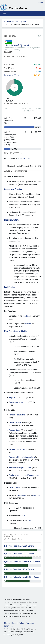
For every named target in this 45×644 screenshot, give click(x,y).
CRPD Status (14, 488)
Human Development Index (20, 468)
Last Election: (10, 287)
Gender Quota (15, 430)
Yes (25, 516)
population (22, 495)
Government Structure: (13, 189)
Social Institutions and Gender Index (24, 475)
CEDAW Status (15, 422)
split (36, 274)
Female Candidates (17, 449)
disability (36, 495)
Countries (14, 22)
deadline (26, 316)
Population (13, 398)
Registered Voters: (13, 75)
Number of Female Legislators (22, 457)
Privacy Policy (18, 623)
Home (6, 22)
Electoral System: (12, 220)
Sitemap (7, 623)
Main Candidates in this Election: (18, 331)
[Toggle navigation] (5, 14)
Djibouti (23, 22)
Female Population (17, 415)
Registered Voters (17, 402)
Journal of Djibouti (25, 158)
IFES (5, 629)
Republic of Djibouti (17, 46)
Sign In (41, 2)
